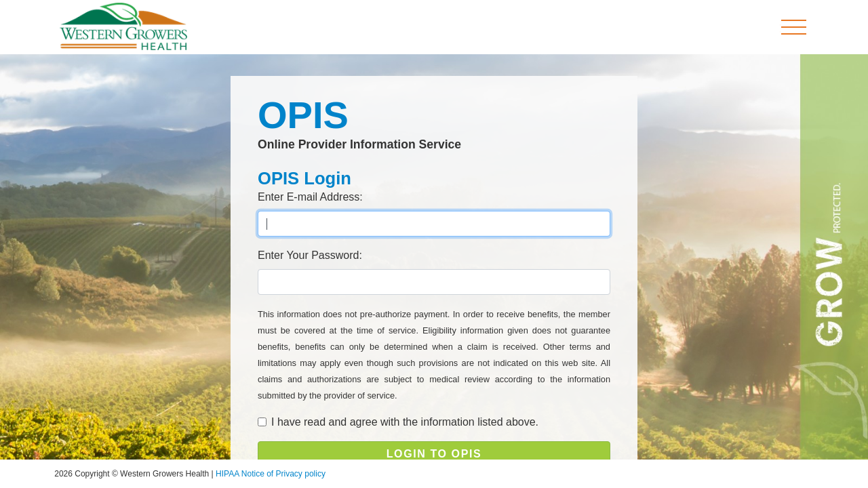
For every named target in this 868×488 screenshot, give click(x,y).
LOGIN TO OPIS (434, 454)
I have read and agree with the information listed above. (405, 422)
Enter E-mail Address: (310, 197)
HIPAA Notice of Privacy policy (271, 474)
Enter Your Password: (310, 255)
